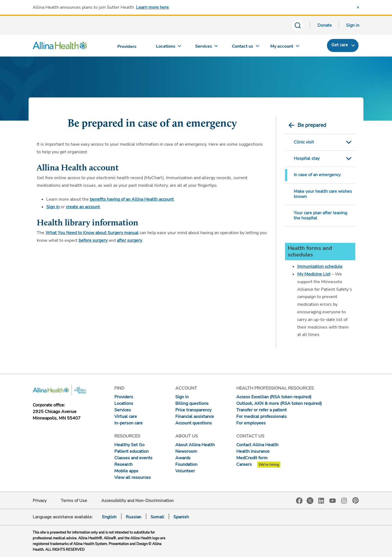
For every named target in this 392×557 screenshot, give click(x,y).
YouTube (333, 500)
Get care (340, 45)
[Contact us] (246, 48)
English (109, 517)
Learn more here (152, 7)
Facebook (299, 501)
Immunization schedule (320, 267)
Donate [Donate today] (325, 25)
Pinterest (356, 500)
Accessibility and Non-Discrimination (137, 501)
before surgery (93, 240)
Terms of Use (74, 501)
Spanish (181, 517)
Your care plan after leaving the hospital (320, 215)
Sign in (353, 25)
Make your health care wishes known (323, 194)
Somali (157, 517)
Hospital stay (307, 158)
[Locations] (169, 48)
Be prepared (312, 125)
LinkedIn (321, 500)
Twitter (310, 501)
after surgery (129, 240)
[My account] (285, 48)
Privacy (40, 501)
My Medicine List (314, 274)
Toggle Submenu (349, 142)
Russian (134, 517)
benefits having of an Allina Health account (132, 199)
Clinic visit (304, 142)
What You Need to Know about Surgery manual (92, 233)
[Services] (207, 48)
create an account (83, 207)
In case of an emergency (317, 175)
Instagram (344, 500)
